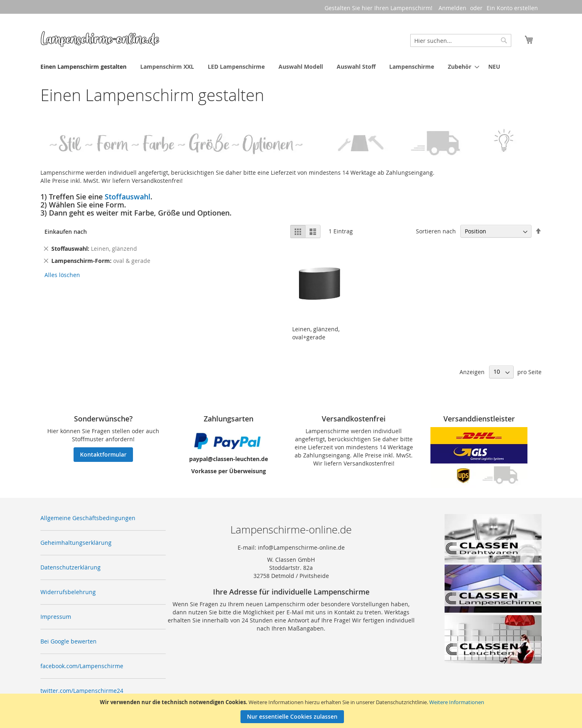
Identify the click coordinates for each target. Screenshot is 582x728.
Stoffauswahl (128, 197)
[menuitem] (83, 67)
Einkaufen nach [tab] (66, 232)
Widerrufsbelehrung (68, 592)
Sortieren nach (436, 231)
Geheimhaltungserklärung (76, 543)
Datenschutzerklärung (71, 567)
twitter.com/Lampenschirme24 (82, 691)
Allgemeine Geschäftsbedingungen (88, 518)
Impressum (56, 617)
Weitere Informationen (457, 702)
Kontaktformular (103, 454)
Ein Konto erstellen (512, 8)
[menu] (291, 67)
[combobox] (461, 40)
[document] (292, 711)
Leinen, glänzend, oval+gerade (316, 333)
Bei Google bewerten (69, 641)
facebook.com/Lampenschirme (82, 666)
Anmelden (452, 8)
